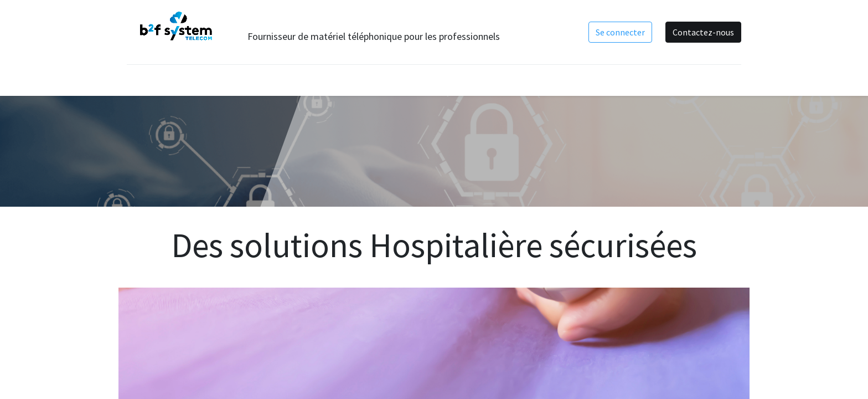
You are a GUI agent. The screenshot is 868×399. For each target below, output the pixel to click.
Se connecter (620, 32)
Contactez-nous (703, 32)
